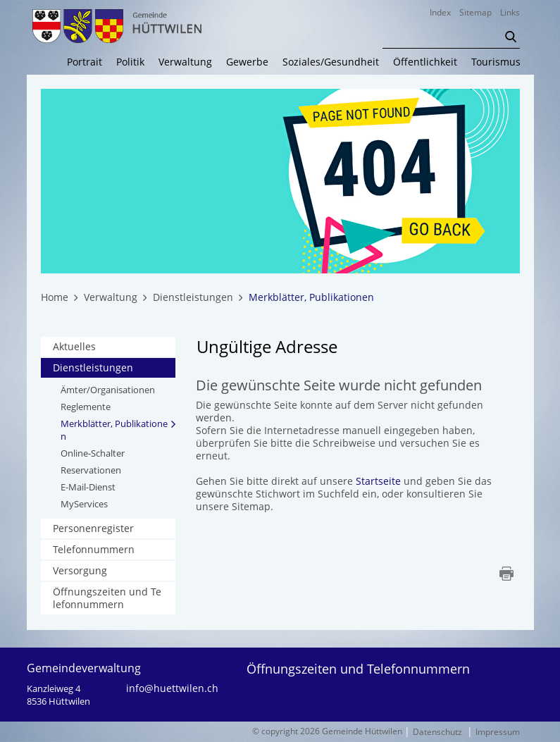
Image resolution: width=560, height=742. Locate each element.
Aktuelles (74, 346)
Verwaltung (185, 62)
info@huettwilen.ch (172, 688)
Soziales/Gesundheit (331, 62)
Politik (130, 62)
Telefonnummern (94, 549)
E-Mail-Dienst (88, 487)
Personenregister (93, 528)
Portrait (85, 62)
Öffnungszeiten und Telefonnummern (107, 598)
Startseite (378, 481)
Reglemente (86, 407)
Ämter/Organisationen (108, 390)
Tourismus (496, 62)
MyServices (84, 504)
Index (440, 12)
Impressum (498, 732)
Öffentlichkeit (425, 62)
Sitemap (475, 12)
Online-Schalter (93, 453)
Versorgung (80, 570)
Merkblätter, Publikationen (114, 430)
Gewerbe (247, 62)
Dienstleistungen (93, 367)
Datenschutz (437, 732)
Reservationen (91, 470)
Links (510, 12)
